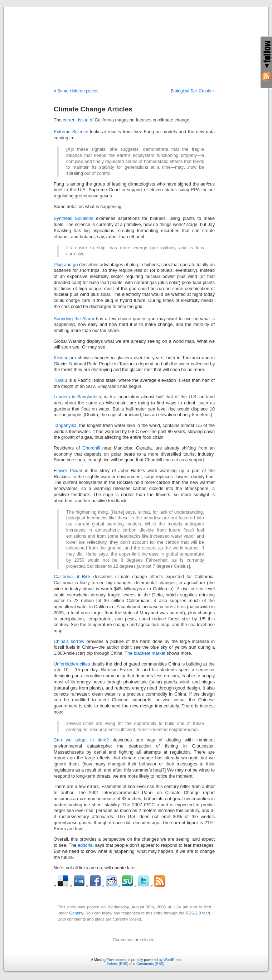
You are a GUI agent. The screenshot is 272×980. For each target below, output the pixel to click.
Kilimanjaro (65, 358)
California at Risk (72, 577)
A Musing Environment (136, 40)
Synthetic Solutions (74, 218)
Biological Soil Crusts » (193, 91)
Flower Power (68, 471)
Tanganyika (65, 426)
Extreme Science (71, 132)
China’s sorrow (69, 642)
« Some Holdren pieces (76, 91)
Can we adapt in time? (81, 740)
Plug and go (66, 265)
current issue (76, 120)
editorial (86, 845)
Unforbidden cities (72, 664)
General (77, 913)
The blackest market (145, 653)
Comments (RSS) (150, 964)
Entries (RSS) (118, 964)
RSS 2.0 (193, 913)
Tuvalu (60, 380)
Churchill (91, 448)
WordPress (172, 960)
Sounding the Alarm (74, 319)
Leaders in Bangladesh (77, 397)
